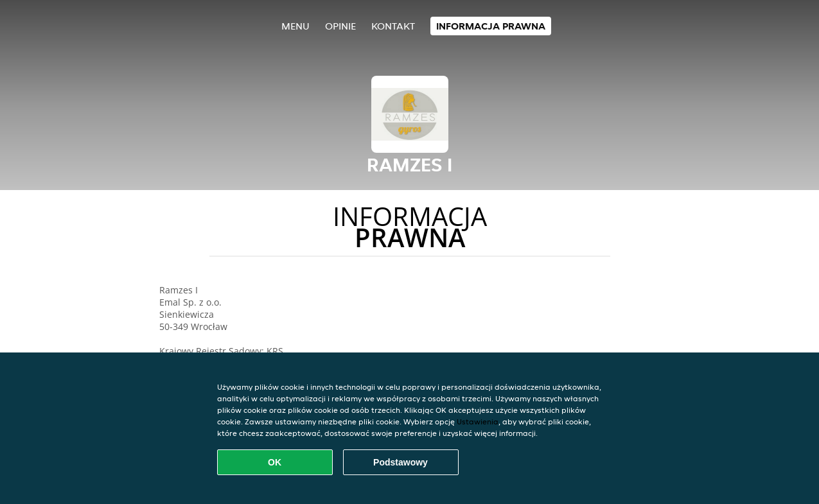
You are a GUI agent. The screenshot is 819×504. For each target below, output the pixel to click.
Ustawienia (478, 421)
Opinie (340, 26)
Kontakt (393, 26)
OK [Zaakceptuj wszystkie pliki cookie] (275, 462)
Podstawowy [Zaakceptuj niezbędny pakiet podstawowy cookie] (401, 462)
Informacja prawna (491, 26)
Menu (295, 26)
